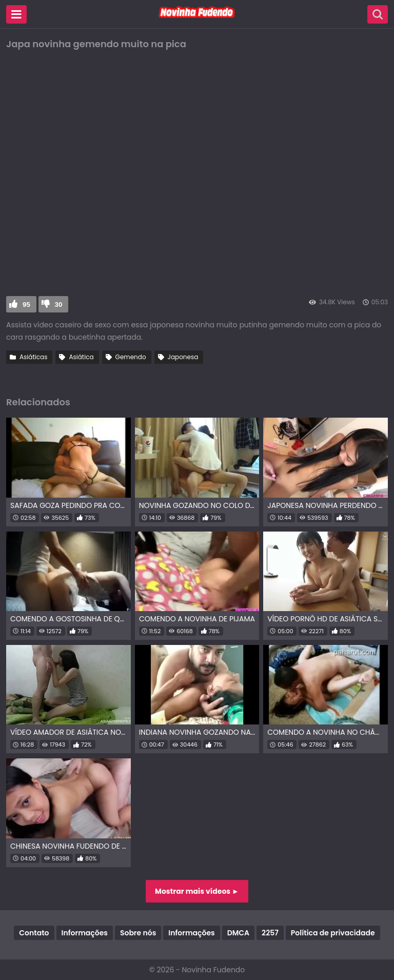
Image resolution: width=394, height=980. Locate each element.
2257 (270, 933)
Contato (34, 933)
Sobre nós (138, 933)
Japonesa (183, 357)
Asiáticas (33, 357)
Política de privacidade (333, 933)
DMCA (238, 933)
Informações (85, 933)
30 (59, 305)
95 (26, 305)
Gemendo (131, 357)
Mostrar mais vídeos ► (197, 891)
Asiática (81, 357)
